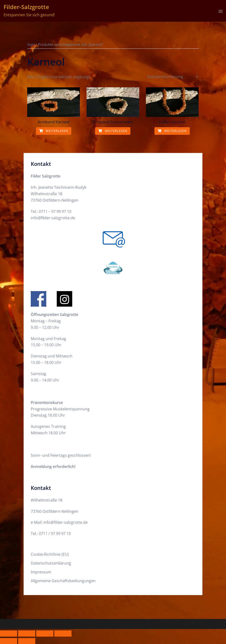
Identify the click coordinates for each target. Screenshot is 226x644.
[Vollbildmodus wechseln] (27, 634)
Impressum (41, 572)
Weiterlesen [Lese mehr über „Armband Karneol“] (54, 131)
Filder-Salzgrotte (26, 7)
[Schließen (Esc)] (63, 634)
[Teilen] (45, 634)
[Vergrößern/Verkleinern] (9, 634)
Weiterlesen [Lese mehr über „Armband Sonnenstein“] (113, 131)
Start (31, 44)
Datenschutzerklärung (51, 563)
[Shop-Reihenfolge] (173, 77)
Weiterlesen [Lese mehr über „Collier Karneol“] (172, 131)
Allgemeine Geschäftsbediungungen (63, 581)
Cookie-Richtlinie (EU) (50, 554)
